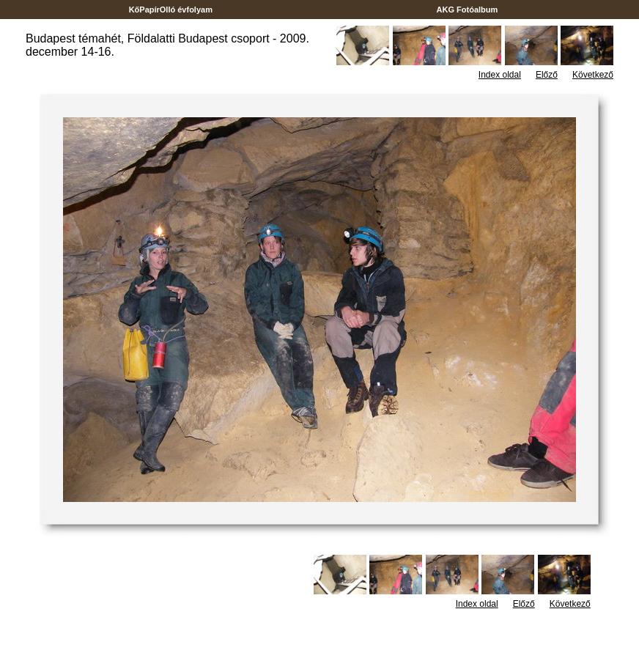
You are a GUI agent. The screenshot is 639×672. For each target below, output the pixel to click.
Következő (593, 75)
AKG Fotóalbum (468, 10)
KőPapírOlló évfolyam (171, 10)
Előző (547, 75)
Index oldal (500, 75)
